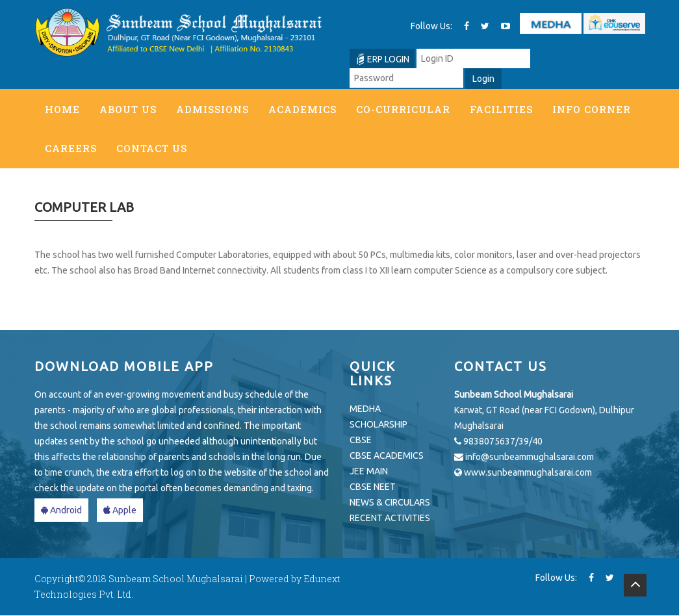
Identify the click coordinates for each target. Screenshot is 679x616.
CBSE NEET (373, 487)
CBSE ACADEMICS (387, 456)
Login (483, 79)
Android (61, 511)
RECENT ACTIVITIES (390, 519)
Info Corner (592, 109)
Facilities (501, 109)
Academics (302, 109)
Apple (120, 511)
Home (62, 109)
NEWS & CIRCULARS (390, 503)
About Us (128, 109)
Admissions (212, 109)
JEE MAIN (369, 472)
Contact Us (152, 148)
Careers (71, 148)
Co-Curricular (403, 109)
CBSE (361, 441)
